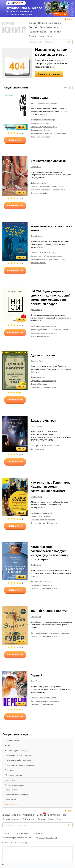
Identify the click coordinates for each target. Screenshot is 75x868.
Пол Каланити (37, 569)
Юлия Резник (36, 685)
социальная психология (41, 520)
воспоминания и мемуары (42, 133)
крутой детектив (38, 452)
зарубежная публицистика (42, 516)
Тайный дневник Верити (49, 614)
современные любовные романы (20, 764)
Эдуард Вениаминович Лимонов (45, 103)
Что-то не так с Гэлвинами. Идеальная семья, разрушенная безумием (50, 490)
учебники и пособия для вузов (18, 798)
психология (53, 527)
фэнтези (8, 749)
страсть (66, 186)
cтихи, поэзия (11, 803)
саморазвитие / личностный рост (45, 336)
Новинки (43, 23)
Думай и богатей (43, 359)
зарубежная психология (41, 333)
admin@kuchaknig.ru (48, 841)
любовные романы (13, 744)
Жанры (32, 23)
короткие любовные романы (43, 708)
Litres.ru (6, 837)
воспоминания (63, 133)
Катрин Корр (36, 167)
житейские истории (60, 259)
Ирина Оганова (37, 236)
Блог (50, 36)
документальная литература (43, 585)
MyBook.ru (38, 837)
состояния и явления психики (44, 523)
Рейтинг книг (55, 32)
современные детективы (52, 449)
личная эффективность (41, 329)
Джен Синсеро (37, 310)
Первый (36, 679)
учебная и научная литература (19, 754)
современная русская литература (20, 759)
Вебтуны (33, 27)
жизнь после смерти (40, 259)
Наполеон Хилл (37, 364)
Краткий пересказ (37, 32)
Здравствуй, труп (43, 424)
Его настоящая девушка (48, 161)
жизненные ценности (56, 256)
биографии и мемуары (41, 123)
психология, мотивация (41, 137)
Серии (42, 36)
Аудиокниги (55, 23)
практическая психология (42, 340)
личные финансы (38, 381)
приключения (11, 783)
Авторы (32, 36)
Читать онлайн (15, 140)
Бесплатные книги (49, 27)
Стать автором (22, 837)
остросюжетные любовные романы (46, 636)
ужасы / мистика (12, 793)
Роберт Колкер (37, 500)
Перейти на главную (49, 74)
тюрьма (48, 130)
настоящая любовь (39, 263)
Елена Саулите (37, 430)
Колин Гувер (36, 620)
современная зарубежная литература (22, 769)
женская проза (37, 256)
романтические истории (41, 190)
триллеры (35, 449)
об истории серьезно (14, 779)
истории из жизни (38, 527)
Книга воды (39, 98)
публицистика (37, 130)
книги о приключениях (15, 788)
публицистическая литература (44, 120)
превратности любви (40, 193)
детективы (9, 774)
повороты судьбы (62, 190)
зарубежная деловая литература (45, 326)
